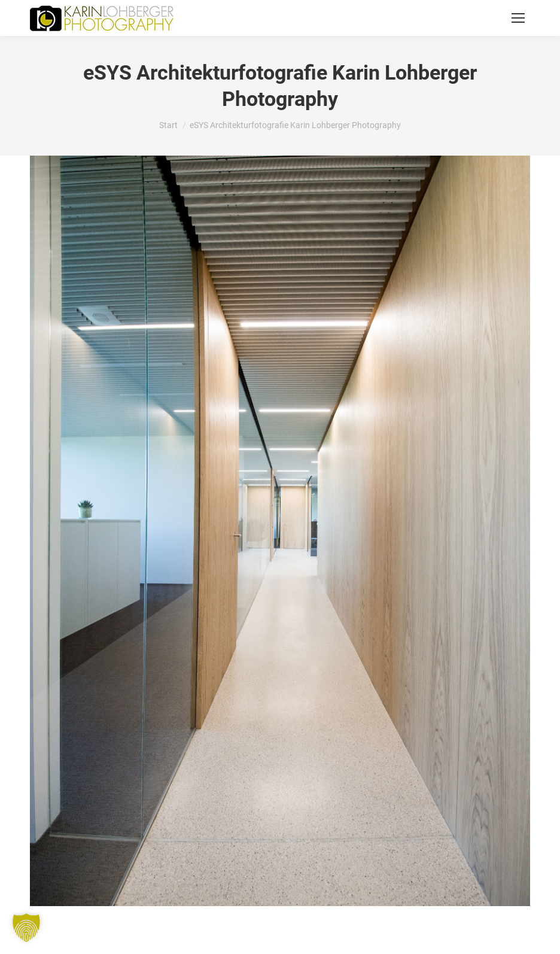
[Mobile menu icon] (518, 18)
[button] (26, 928)
